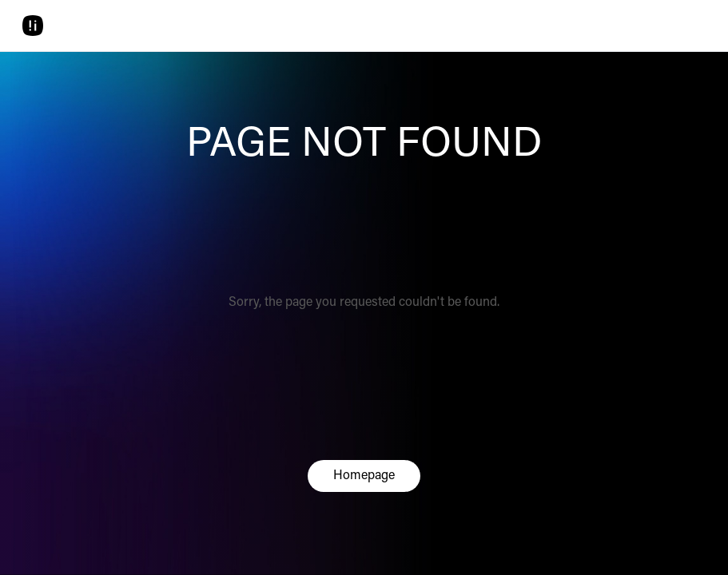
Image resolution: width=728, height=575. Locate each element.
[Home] (33, 26)
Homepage (364, 476)
